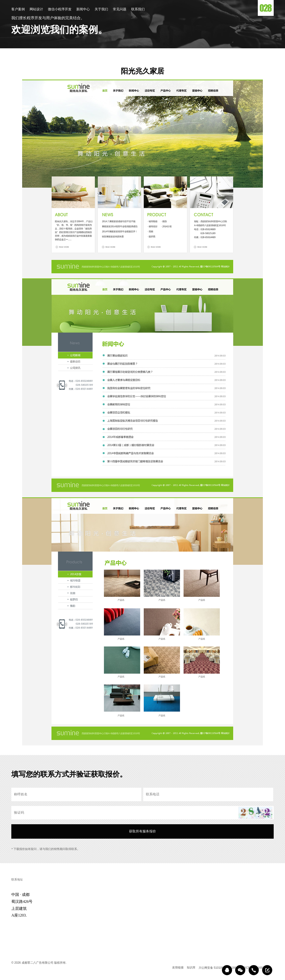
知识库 (191, 968)
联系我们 (138, 9)
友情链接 (178, 968)
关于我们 (101, 9)
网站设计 (36, 9)
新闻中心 (83, 9)
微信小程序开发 (60, 9)
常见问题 (120, 9)
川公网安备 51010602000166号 (219, 968)
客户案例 (18, 9)
